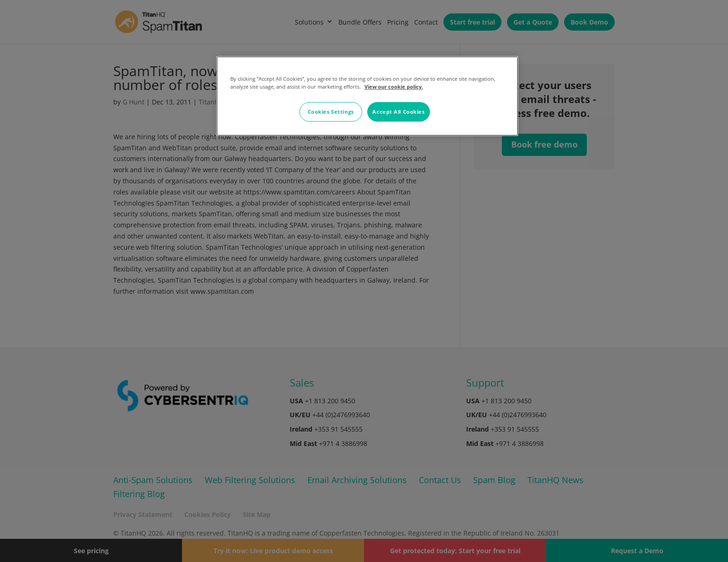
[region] (367, 96)
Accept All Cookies (398, 112)
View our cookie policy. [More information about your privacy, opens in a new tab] (394, 87)
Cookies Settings (331, 112)
